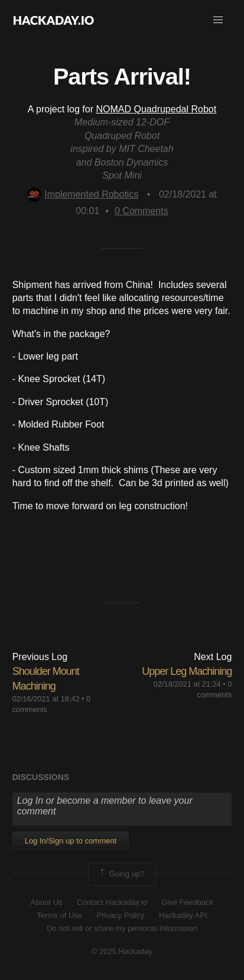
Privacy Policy (121, 915)
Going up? (121, 874)
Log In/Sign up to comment (71, 841)
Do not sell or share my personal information (122, 928)
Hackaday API (183, 915)
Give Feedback (187, 902)
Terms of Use (59, 915)
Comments (141, 211)
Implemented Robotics (83, 194)
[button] (218, 20)
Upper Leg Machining (187, 671)
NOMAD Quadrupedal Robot (156, 109)
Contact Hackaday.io (112, 902)
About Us (46, 902)
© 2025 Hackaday (122, 951)
